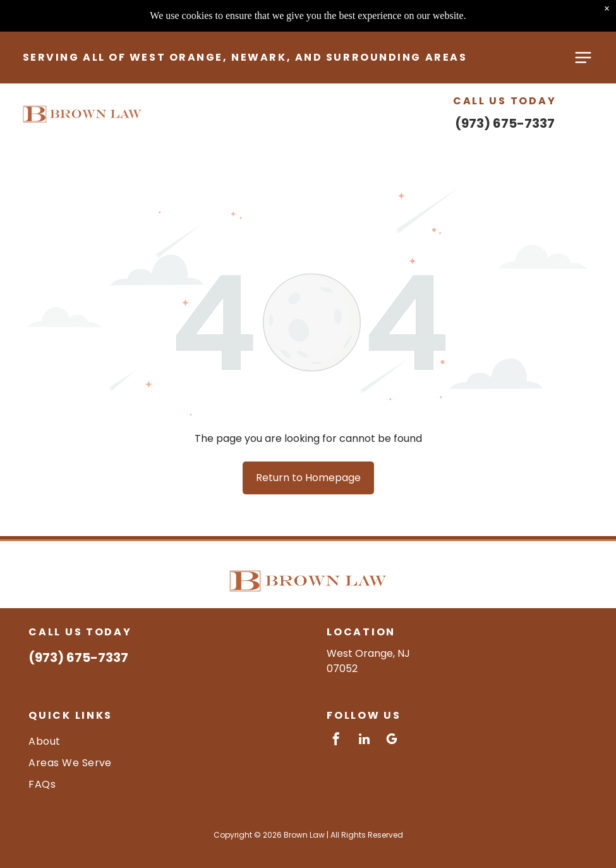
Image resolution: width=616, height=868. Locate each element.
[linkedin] (364, 741)
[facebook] (336, 741)
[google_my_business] (392, 741)
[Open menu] (583, 28)
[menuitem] (159, 740)
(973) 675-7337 (505, 94)
